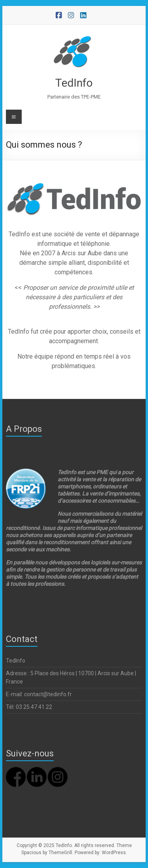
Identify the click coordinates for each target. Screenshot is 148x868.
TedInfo (74, 83)
